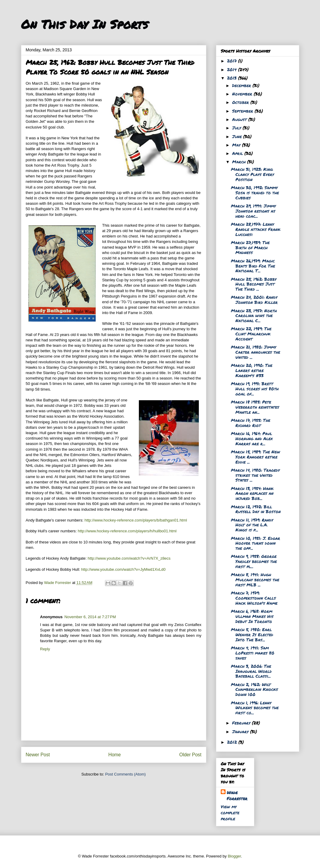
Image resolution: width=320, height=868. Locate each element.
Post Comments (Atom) (126, 774)
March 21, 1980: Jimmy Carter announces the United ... (256, 352)
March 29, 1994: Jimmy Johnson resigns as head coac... (253, 211)
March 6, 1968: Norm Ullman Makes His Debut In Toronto (252, 616)
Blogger (234, 856)
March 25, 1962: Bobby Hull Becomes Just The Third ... (254, 284)
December (242, 85)
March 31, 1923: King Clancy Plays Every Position (253, 174)
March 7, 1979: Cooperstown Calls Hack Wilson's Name (254, 598)
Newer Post (38, 755)
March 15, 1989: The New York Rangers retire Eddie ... (256, 457)
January (241, 731)
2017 (233, 61)
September (243, 111)
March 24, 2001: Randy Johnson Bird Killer (254, 299)
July (237, 128)
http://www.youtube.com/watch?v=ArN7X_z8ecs (129, 558)
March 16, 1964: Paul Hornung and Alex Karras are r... (252, 438)
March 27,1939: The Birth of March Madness (250, 247)
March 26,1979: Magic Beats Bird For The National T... (253, 266)
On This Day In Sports (85, 24)
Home (115, 755)
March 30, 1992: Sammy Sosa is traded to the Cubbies (255, 192)
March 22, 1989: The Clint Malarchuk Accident (251, 334)
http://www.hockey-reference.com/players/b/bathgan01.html (136, 520)
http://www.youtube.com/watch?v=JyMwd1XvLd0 (123, 569)
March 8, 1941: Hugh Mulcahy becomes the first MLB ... (255, 579)
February (242, 723)
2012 (233, 742)
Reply (45, 649)
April (238, 153)
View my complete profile (230, 812)
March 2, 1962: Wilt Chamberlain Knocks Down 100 (254, 689)
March (240, 162)
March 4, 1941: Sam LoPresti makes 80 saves (253, 653)
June (238, 136)
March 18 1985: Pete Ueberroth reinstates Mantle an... (255, 407)
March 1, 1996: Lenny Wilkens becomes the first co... (255, 708)
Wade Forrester (237, 795)
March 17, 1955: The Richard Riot (251, 423)
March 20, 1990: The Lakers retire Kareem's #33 (252, 370)
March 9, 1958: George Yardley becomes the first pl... (254, 561)
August (240, 119)
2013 (233, 78)
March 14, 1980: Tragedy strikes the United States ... (255, 475)
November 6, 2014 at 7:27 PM (90, 617)
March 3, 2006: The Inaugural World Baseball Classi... (251, 671)
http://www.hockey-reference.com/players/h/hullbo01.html (127, 531)
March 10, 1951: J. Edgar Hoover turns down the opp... (256, 543)
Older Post (190, 755)
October (241, 102)
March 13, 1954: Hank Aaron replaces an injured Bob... (252, 493)
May (237, 145)
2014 (233, 69)
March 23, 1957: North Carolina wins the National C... (254, 316)
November (243, 94)
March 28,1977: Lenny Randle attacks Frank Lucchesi (256, 229)
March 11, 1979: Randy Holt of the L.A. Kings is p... (252, 525)
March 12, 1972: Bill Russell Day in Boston (256, 509)
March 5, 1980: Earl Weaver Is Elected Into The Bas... (252, 634)
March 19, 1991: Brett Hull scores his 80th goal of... (255, 389)
